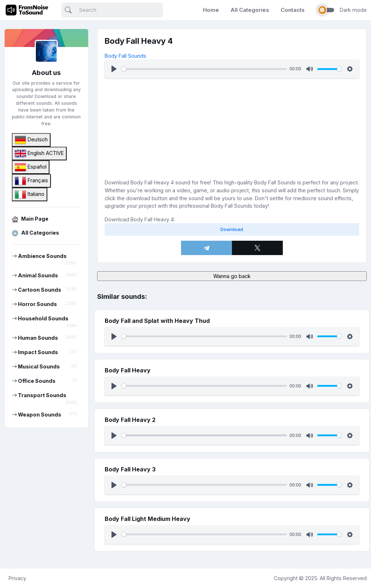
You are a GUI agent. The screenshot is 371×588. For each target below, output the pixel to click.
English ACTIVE (39, 154)
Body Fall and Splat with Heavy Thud (157, 321)
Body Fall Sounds (125, 56)
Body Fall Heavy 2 (130, 420)
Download (232, 229)
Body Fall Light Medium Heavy (148, 519)
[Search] (112, 10)
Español (31, 167)
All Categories (250, 10)
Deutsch (31, 140)
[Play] (114, 69)
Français (31, 181)
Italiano (30, 194)
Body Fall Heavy (128, 370)
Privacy (17, 578)
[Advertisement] (232, 128)
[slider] (204, 69)
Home (211, 10)
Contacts (293, 10)
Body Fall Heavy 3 (130, 469)
